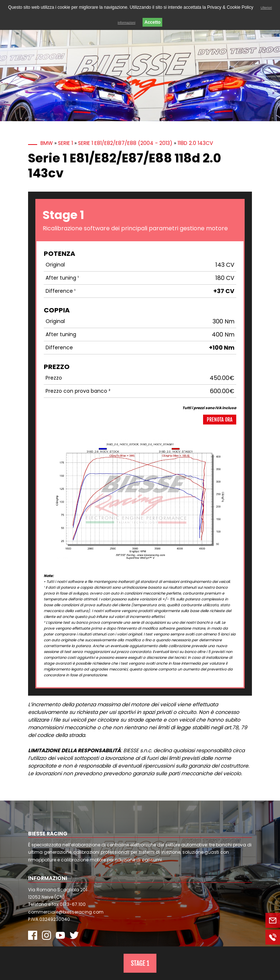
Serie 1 (65, 143)
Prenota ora (220, 420)
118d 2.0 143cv (195, 143)
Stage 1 (140, 963)
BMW (47, 143)
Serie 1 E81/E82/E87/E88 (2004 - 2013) (125, 143)
